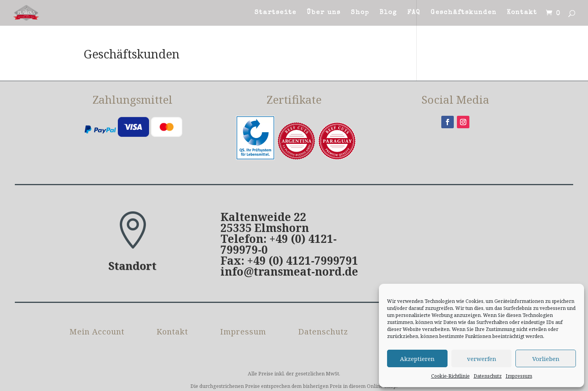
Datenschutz (488, 376)
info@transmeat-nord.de (289, 271)
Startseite (275, 13)
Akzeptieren (417, 359)
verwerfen (482, 359)
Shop (360, 13)
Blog (388, 13)
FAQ (414, 13)
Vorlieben (546, 359)
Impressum (519, 376)
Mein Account (97, 333)
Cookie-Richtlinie (450, 376)
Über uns (324, 13)
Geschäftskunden (464, 13)
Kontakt (522, 13)
